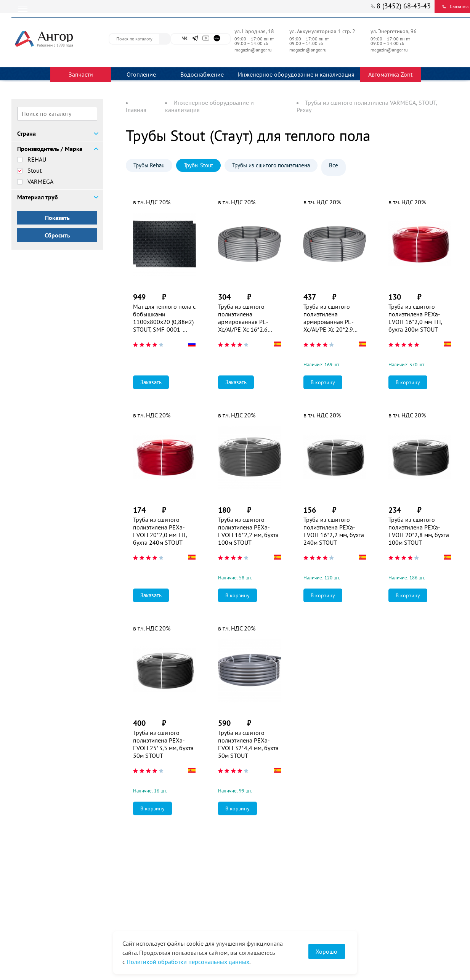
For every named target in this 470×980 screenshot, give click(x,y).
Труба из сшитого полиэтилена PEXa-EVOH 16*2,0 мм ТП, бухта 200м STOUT (415, 318)
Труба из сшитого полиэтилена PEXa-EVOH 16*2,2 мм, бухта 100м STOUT (248, 531)
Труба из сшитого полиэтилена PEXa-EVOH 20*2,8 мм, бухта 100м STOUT (419, 531)
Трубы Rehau (149, 165)
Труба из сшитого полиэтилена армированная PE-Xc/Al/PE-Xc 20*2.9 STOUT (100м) (329, 318)
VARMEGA (40, 181)
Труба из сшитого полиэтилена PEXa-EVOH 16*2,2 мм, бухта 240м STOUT (334, 531)
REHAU (37, 159)
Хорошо (326, 951)
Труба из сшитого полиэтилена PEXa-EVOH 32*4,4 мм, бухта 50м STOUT (248, 744)
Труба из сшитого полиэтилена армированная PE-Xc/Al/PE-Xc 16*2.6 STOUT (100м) (243, 318)
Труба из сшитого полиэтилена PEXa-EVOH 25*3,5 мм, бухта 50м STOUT (163, 744)
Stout (34, 170)
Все (334, 165)
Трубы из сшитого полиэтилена (271, 165)
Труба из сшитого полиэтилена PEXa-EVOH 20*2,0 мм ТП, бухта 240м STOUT (160, 531)
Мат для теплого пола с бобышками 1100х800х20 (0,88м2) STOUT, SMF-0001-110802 (164, 318)
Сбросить (57, 235)
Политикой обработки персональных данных (188, 962)
